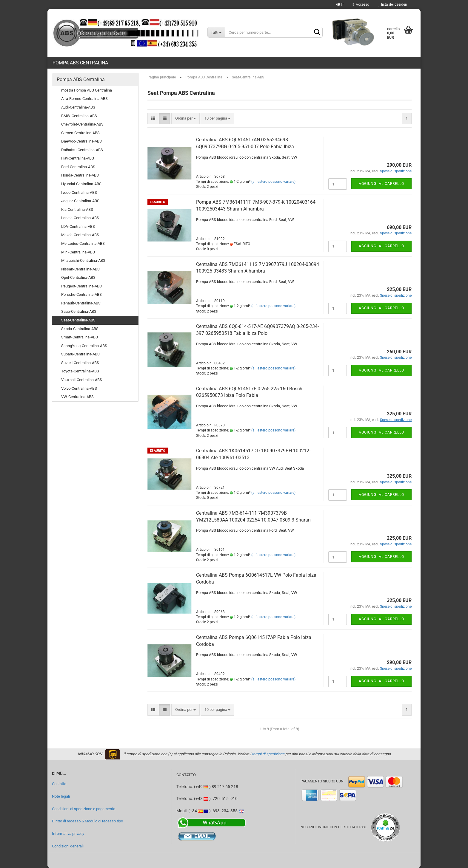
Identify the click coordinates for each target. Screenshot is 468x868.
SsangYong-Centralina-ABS (84, 346)
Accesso (361, 4)
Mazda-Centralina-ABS (80, 235)
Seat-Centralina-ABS (78, 320)
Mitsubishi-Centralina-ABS (83, 260)
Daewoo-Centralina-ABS (81, 141)
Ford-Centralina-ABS (78, 167)
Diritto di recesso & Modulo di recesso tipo (87, 821)
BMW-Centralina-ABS (79, 116)
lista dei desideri (393, 4)
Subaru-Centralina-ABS (80, 354)
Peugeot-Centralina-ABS (81, 286)
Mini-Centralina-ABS (78, 252)
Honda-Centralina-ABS (80, 175)
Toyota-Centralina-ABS (80, 371)
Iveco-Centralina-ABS (79, 192)
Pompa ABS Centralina (80, 63)
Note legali (61, 796)
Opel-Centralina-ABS (78, 277)
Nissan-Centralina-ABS (80, 269)
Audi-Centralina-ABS (78, 107)
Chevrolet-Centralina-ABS (82, 124)
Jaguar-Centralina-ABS (80, 201)
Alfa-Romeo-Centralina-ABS (84, 99)
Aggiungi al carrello (381, 184)
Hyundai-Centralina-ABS (81, 184)
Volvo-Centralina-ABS (79, 388)
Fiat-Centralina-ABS (78, 158)
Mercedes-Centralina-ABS (83, 243)
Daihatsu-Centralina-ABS (82, 150)
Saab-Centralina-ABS (79, 311)
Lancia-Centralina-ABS (80, 218)
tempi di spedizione (268, 754)
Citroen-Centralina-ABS (80, 133)
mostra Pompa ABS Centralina (87, 90)
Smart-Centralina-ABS (80, 337)
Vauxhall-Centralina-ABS (82, 380)
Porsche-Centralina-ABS (81, 294)
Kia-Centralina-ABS (77, 209)
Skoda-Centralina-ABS (80, 329)
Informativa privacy (68, 834)
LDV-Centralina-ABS (78, 226)
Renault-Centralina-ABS (81, 303)
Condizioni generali (68, 846)
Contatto (59, 784)
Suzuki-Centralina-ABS (80, 363)
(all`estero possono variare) (273, 182)
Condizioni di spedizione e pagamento (84, 809)
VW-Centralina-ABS (77, 397)
